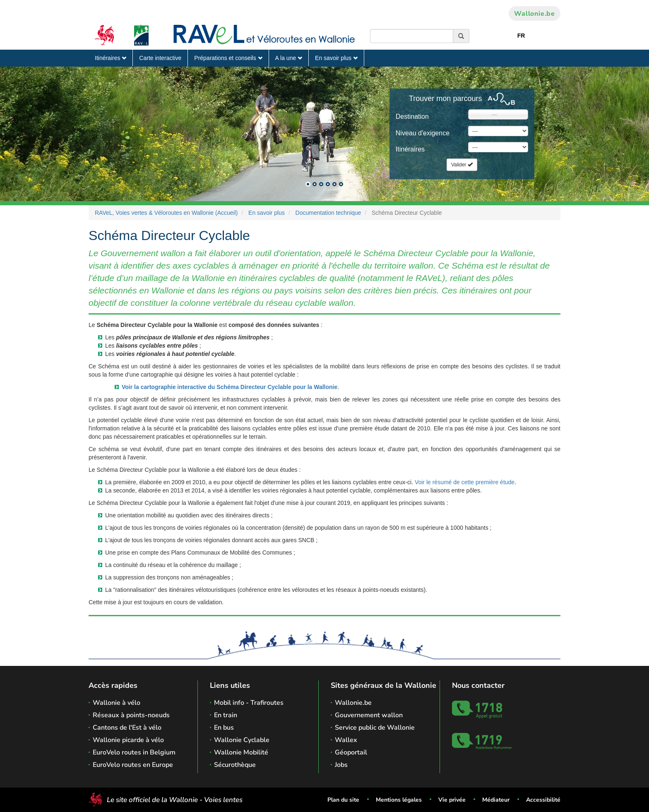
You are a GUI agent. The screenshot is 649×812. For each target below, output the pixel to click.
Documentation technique (328, 213)
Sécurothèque (235, 765)
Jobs (341, 765)
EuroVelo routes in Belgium (134, 752)
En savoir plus (336, 58)
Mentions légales (399, 800)
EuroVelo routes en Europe (133, 765)
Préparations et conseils (228, 58)
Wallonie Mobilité (241, 752)
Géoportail (351, 752)
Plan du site (343, 800)
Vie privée (452, 800)
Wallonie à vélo (117, 703)
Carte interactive (160, 58)
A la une (289, 58)
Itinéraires (111, 58)
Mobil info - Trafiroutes (249, 703)
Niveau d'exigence (423, 133)
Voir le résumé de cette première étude (465, 482)
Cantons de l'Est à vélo (127, 728)
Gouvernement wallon (369, 715)
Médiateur (496, 800)
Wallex (346, 740)
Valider (462, 165)
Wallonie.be (535, 14)
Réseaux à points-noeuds (131, 715)
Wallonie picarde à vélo (128, 740)
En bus (224, 728)
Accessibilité (543, 800)
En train (226, 715)
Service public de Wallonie (375, 728)
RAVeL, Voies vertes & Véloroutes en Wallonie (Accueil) (166, 213)
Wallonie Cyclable (242, 740)
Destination (412, 117)
